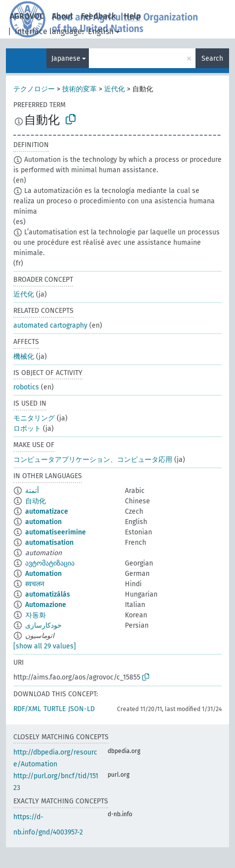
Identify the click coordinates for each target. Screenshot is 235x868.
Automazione (46, 605)
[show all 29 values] (45, 646)
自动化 (36, 501)
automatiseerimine (56, 532)
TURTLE (55, 709)
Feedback (98, 16)
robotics (26, 387)
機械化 (24, 357)
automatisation (49, 543)
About (62, 16)
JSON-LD (81, 709)
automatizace (47, 511)
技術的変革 (79, 89)
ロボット (27, 429)
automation (43, 522)
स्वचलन (35, 584)
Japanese (66, 58)
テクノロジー (34, 89)
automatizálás (48, 594)
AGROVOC (27, 16)
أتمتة (32, 491)
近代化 (115, 89)
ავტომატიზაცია (50, 563)
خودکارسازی (43, 625)
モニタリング (34, 418)
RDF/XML (27, 709)
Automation (43, 574)
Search (212, 58)
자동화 (36, 615)
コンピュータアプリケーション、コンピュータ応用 (93, 460)
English (101, 31)
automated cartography (50, 325)
